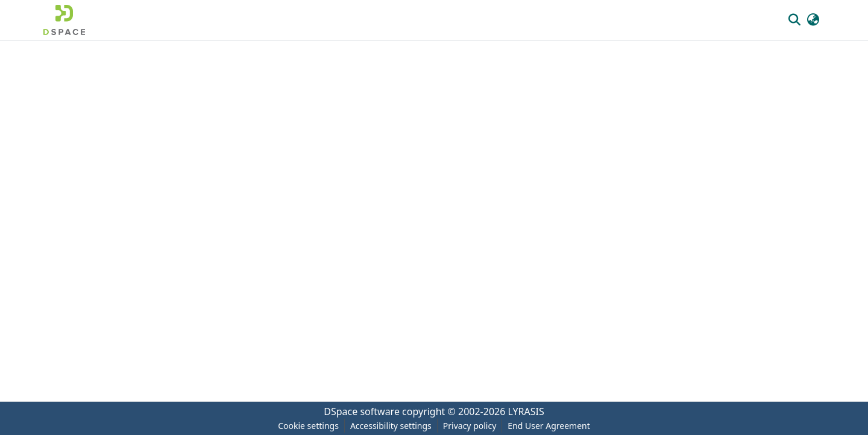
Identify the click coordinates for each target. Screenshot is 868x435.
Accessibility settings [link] (391, 426)
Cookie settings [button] (308, 426)
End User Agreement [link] (549, 426)
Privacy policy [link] (470, 426)
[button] (64, 20)
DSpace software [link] (362, 411)
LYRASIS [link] (526, 411)
